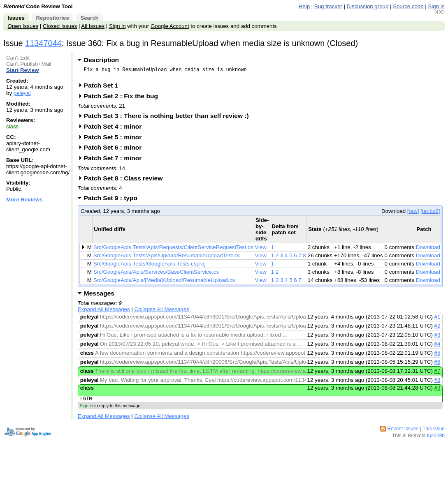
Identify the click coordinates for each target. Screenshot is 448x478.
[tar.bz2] (430, 214)
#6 (438, 364)
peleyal (22, 93)
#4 (438, 346)
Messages (99, 296)
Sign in (436, 6)
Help (304, 6)
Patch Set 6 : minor (116, 150)
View (261, 250)
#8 (438, 382)
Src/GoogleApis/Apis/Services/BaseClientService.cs (156, 274)
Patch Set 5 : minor (116, 140)
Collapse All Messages (161, 312)
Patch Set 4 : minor (116, 129)
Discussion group (368, 6)
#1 (438, 319)
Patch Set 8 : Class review (126, 181)
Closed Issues (60, 26)
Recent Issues (403, 432)
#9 (438, 390)
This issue (434, 432)
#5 (438, 355)
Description (101, 60)
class (12, 126)
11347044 (43, 43)
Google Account (170, 26)
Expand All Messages (104, 312)
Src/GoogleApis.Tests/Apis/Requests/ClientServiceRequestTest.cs (173, 250)
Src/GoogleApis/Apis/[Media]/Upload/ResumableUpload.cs (164, 283)
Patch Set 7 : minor (116, 160)
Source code (408, 6)
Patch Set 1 (104, 88)
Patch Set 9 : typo (113, 200)
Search (89, 18)
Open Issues (23, 26)
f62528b (436, 439)
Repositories (52, 18)
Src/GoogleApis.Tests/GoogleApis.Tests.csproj (150, 266)
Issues (16, 18)
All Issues (93, 26)
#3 (438, 337)
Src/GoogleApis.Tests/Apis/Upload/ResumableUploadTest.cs (167, 258)
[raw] (413, 214)
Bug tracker (328, 6)
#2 (438, 328)
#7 (438, 373)
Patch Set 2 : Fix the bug (124, 98)
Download (428, 250)
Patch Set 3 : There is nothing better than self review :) (169, 118)
